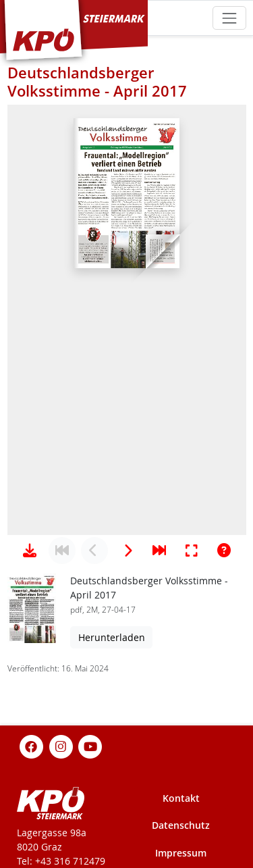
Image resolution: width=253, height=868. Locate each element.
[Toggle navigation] (229, 18)
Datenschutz (181, 825)
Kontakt (181, 798)
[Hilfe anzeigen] (224, 551)
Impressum (181, 853)
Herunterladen (112, 637)
